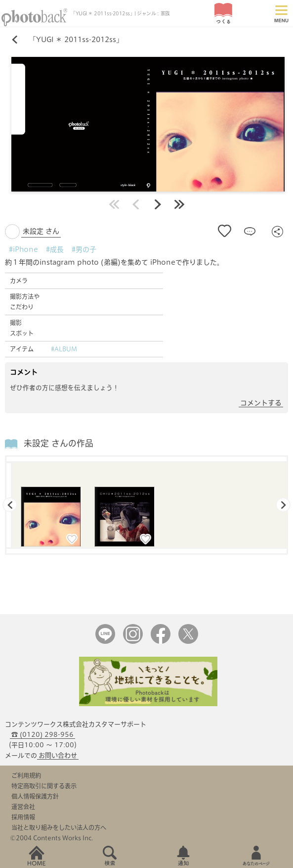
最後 (179, 204)
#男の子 (84, 249)
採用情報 (23, 817)
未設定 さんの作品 (59, 443)
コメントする (261, 403)
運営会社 (23, 807)
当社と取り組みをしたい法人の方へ (59, 827)
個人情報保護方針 (35, 796)
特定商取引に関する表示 (44, 786)
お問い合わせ (58, 755)
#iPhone (23, 249)
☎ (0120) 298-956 (42, 735)
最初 (114, 204)
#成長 (55, 249)
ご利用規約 (26, 775)
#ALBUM (64, 349)
